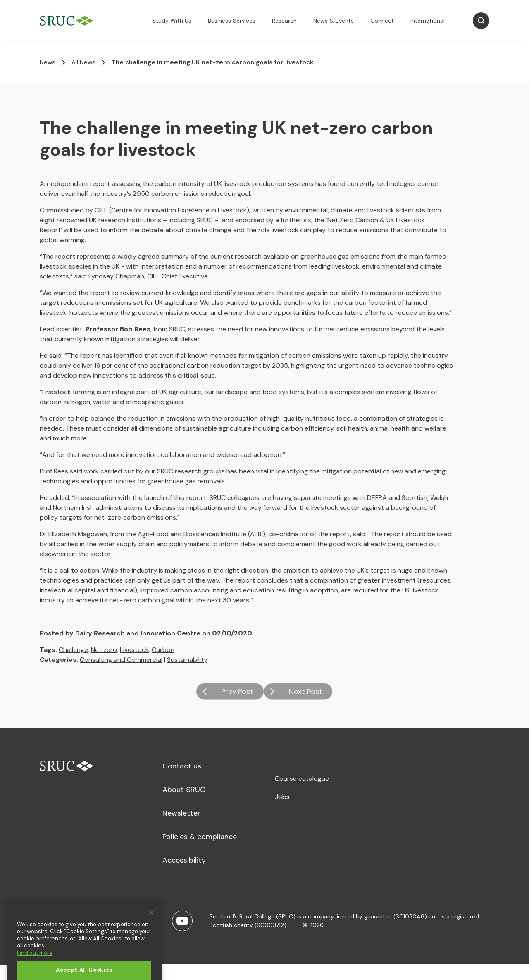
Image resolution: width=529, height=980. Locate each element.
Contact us (182, 766)
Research (284, 21)
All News (83, 62)
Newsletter (181, 813)
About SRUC (184, 790)
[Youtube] (182, 921)
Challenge (73, 650)
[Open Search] (481, 21)
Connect (382, 21)
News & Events (334, 21)
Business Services (232, 21)
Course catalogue (302, 779)
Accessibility (184, 860)
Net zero (104, 650)
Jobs (282, 797)
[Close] (151, 925)
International (428, 21)
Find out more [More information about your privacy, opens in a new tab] (35, 965)
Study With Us (172, 21)
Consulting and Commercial (121, 660)
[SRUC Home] (69, 21)
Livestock (134, 650)
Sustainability (187, 660)
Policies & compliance (200, 837)
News (48, 62)
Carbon (163, 650)
